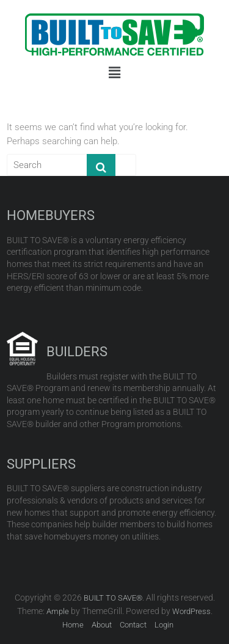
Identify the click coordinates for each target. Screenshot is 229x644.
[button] (114, 73)
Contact (133, 625)
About (102, 625)
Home (73, 625)
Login (164, 625)
